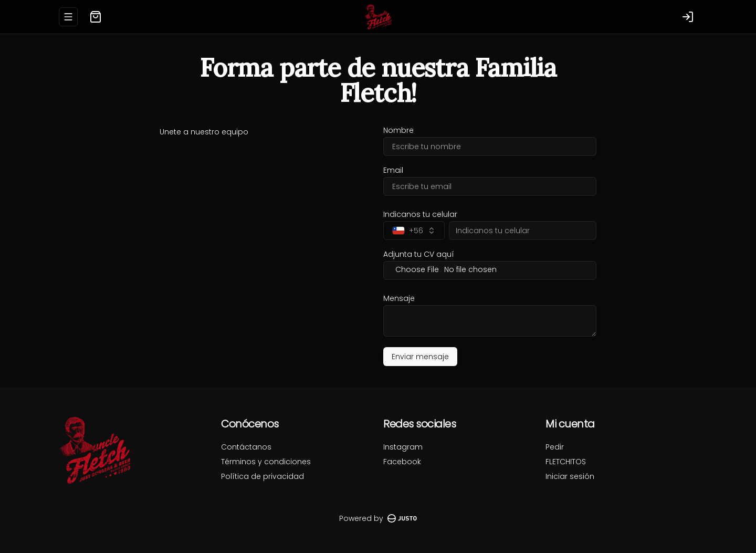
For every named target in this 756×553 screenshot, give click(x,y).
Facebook (402, 462)
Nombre (398, 130)
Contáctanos (246, 447)
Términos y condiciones (266, 462)
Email (393, 170)
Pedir (555, 447)
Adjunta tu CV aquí (419, 254)
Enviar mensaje (420, 357)
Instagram (403, 447)
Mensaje (399, 298)
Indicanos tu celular (420, 214)
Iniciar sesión (570, 476)
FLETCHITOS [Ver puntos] (566, 462)
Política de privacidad (262, 476)
